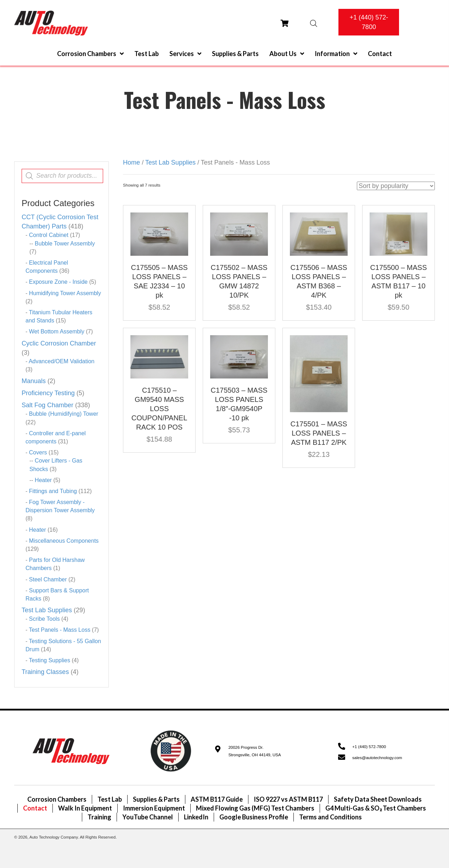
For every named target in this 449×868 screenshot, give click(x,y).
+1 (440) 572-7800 (369, 747)
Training (99, 817)
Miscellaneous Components (64, 541)
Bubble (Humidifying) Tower (64, 414)
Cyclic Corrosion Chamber (59, 343)
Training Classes (45, 672)
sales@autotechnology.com (377, 758)
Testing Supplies (49, 660)
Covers (38, 452)
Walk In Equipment (85, 808)
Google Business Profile (254, 817)
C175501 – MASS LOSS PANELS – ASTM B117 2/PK (319, 433)
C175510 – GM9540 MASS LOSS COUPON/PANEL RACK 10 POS (159, 409)
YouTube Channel (148, 817)
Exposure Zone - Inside (58, 282)
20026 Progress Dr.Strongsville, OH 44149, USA (254, 751)
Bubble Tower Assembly (65, 244)
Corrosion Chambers (57, 799)
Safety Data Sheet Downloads (378, 799)
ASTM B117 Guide (217, 799)
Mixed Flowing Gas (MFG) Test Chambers (255, 808)
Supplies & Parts (156, 799)
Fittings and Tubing (53, 491)
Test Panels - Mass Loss (59, 630)
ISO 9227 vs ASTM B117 (288, 799)
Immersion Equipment (154, 808)
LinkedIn (196, 817)
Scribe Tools (44, 619)
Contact (35, 808)
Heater (43, 480)
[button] (369, 22)
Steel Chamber (48, 579)
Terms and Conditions (330, 817)
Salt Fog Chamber (47, 405)
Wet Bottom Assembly (57, 331)
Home (131, 162)
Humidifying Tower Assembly (65, 293)
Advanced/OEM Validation (62, 361)
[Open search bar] (314, 23)
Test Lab (110, 799)
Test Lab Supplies (47, 610)
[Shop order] (396, 186)
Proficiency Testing (48, 393)
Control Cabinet (49, 235)
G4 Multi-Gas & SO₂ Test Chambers (376, 808)
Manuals (34, 381)
